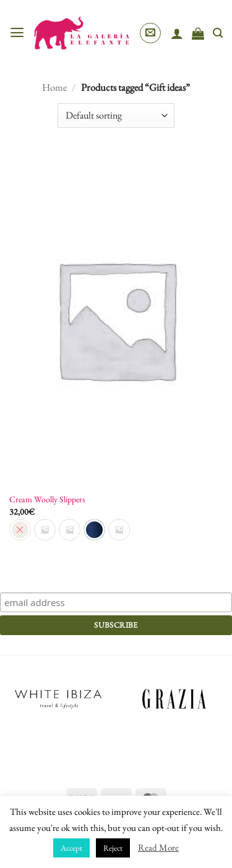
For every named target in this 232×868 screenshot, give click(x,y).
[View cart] (198, 33)
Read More (158, 847)
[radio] (45, 530)
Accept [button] (71, 848)
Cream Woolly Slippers (47, 499)
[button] (17, 33)
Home (54, 87)
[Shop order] (116, 116)
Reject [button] (113, 848)
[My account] (177, 33)
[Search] (218, 33)
